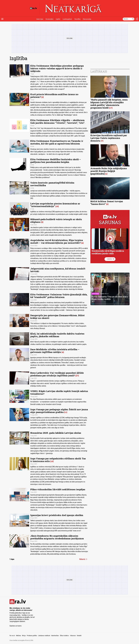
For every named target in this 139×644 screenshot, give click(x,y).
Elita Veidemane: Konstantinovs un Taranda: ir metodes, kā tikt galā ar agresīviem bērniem (57, 142)
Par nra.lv (12, 636)
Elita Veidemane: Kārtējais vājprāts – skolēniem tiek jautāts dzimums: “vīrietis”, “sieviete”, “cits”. (58, 121)
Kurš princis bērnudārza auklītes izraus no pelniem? (54, 96)
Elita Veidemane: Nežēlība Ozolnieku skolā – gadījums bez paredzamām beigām (56, 161)
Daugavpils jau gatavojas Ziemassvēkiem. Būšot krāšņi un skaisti (57, 317)
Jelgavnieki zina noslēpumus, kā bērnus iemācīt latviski (58, 270)
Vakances (73, 636)
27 (77, 376)
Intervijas (40, 19)
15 (52, 461)
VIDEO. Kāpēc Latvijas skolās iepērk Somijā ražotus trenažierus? (59, 392)
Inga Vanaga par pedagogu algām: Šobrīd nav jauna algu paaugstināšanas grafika (59, 411)
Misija (24, 636)
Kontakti (79, 636)
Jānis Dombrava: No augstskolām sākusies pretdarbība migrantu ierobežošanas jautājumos (57, 537)
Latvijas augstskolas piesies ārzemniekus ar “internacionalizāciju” (55, 205)
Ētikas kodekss (64, 636)
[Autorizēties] (137, 19)
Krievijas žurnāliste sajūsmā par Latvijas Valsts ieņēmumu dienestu (109, 138)
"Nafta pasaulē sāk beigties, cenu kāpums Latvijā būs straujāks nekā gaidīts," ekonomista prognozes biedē (109, 104)
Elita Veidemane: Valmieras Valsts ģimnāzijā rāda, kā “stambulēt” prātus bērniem (59, 296)
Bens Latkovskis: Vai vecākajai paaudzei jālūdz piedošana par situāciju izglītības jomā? (57, 374)
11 (66, 412)
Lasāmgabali (67, 19)
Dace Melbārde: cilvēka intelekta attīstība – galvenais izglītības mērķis (55, 351)
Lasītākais (99, 71)
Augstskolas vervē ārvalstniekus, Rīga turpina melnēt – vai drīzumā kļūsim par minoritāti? (57, 241)
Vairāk (111, 259)
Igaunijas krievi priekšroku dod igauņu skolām (57, 515)
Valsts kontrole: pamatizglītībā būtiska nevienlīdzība (52, 184)
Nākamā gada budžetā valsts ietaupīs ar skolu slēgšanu (56, 221)
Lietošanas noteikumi (44, 636)
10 (57, 206)
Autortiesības (55, 636)
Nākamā (84, 559)
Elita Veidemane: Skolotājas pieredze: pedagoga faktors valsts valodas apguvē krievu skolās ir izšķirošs (57, 68)
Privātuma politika (32, 636)
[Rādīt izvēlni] (2, 19)
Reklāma (19, 636)
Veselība (77, 19)
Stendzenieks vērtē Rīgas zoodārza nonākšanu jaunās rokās (108, 252)
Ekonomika (87, 19)
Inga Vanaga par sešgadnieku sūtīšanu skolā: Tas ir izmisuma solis (58, 460)
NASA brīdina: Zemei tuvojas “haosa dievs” (107, 203)
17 (111, 108)
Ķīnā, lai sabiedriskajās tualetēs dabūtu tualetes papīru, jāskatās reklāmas (57, 335)
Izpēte (58, 19)
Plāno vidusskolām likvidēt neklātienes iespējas (58, 489)
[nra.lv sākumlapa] (33, 8)
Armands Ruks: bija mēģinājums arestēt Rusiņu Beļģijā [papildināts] (109, 171)
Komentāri (50, 19)
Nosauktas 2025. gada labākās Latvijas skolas (56, 433)
